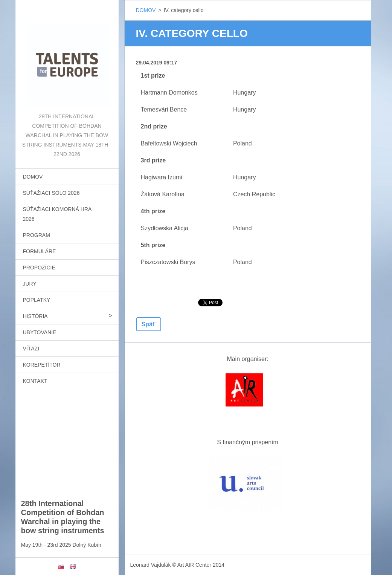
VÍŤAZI (31, 349)
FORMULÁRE (40, 251)
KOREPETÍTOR (42, 365)
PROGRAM (37, 235)
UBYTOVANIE (40, 332)
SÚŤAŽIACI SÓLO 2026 (51, 193)
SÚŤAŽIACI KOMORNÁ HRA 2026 (57, 214)
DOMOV (33, 177)
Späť (149, 324)
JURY (30, 284)
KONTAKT (35, 381)
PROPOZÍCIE (39, 268)
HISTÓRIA (35, 316)
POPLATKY (37, 300)
